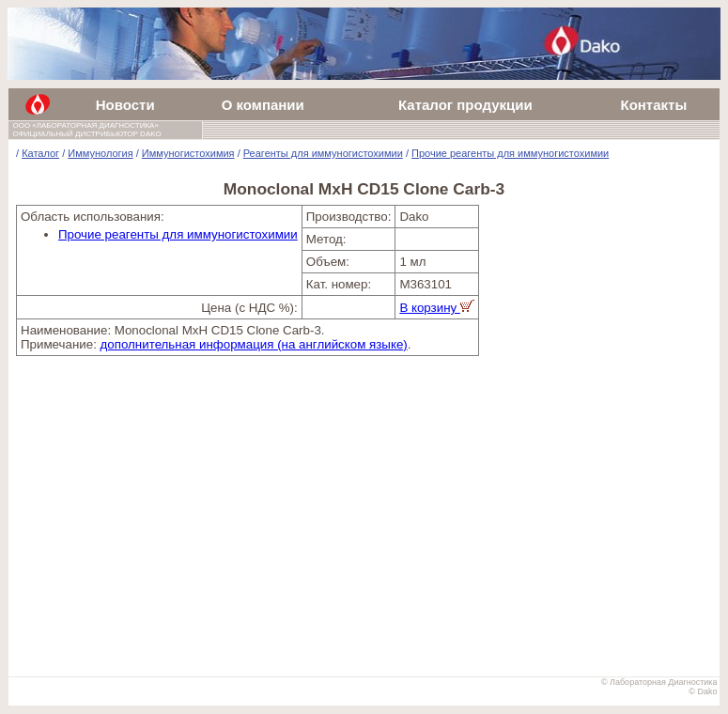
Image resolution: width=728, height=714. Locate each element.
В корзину (437, 308)
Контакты (653, 105)
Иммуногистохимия (188, 153)
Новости (125, 105)
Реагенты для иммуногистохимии (323, 153)
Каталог (40, 153)
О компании (263, 105)
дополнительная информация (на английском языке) (254, 344)
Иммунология (100, 153)
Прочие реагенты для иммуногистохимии (510, 153)
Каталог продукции (465, 105)
